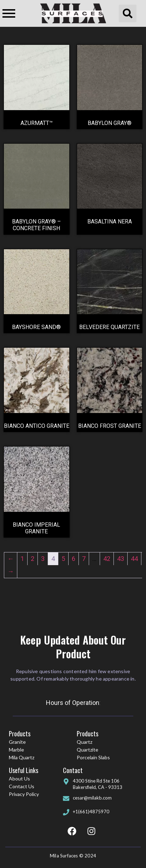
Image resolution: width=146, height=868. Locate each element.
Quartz (84, 742)
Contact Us (22, 786)
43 (121, 559)
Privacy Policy (24, 794)
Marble (16, 750)
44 (134, 559)
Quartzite (87, 750)
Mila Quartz (22, 757)
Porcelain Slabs (93, 757)
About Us (19, 779)
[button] (128, 13)
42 (107, 559)
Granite (17, 742)
